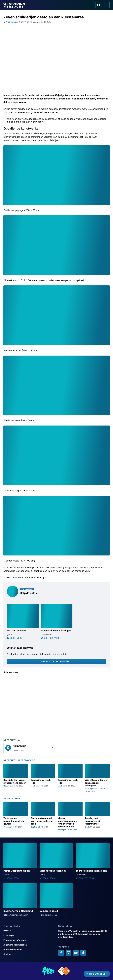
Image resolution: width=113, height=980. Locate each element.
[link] (29, 748)
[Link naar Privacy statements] (29, 949)
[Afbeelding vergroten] (108, 147)
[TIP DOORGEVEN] (97, 974)
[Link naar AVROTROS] (48, 971)
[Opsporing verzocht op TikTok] (83, 953)
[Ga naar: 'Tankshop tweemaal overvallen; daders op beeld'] (43, 816)
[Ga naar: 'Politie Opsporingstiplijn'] (20, 861)
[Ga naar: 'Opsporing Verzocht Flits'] (43, 778)
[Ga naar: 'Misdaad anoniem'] (23, 622)
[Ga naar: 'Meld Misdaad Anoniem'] (56, 861)
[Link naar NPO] (64, 971)
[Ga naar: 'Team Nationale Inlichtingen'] (93, 861)
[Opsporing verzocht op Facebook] (61, 953)
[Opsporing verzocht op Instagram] (68, 953)
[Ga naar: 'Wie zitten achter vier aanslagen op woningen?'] (97, 778)
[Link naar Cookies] (29, 954)
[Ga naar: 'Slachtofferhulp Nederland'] (20, 900)
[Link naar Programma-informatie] (29, 940)
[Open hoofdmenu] (106, 5)
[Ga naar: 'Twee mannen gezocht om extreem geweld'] (16, 816)
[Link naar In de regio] (29, 935)
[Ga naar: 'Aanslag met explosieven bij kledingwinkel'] (97, 816)
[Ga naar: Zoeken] (99, 5)
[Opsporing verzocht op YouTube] (76, 953)
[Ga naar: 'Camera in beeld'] (56, 900)
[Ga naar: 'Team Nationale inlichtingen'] (57, 622)
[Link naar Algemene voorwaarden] (29, 945)
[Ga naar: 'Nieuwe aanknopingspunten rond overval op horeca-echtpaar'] (70, 816)
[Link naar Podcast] (29, 931)
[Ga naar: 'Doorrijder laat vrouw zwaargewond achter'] (16, 778)
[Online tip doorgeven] (56, 661)
